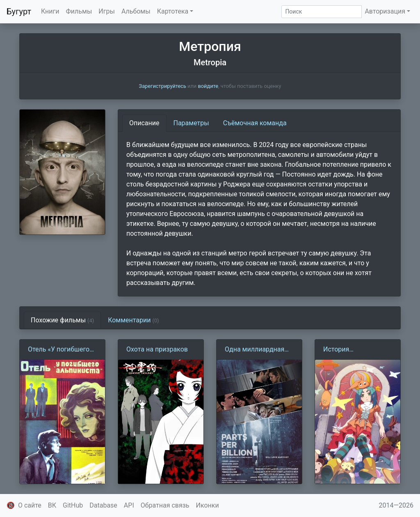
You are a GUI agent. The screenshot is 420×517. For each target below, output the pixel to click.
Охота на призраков (157, 349)
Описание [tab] (144, 123)
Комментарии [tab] (133, 320)
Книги (50, 11)
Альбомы (136, 11)
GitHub (73, 505)
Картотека (173, 11)
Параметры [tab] (191, 123)
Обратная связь (165, 505)
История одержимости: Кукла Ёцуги (355, 350)
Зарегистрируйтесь (163, 86)
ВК (52, 505)
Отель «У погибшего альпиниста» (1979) (59, 350)
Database (103, 505)
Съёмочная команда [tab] (255, 123)
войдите (208, 86)
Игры (107, 11)
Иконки (208, 505)
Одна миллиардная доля (255, 350)
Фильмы (79, 11)
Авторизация (385, 11)
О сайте (30, 505)
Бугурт (19, 11)
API (129, 505)
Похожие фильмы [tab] (62, 320)
